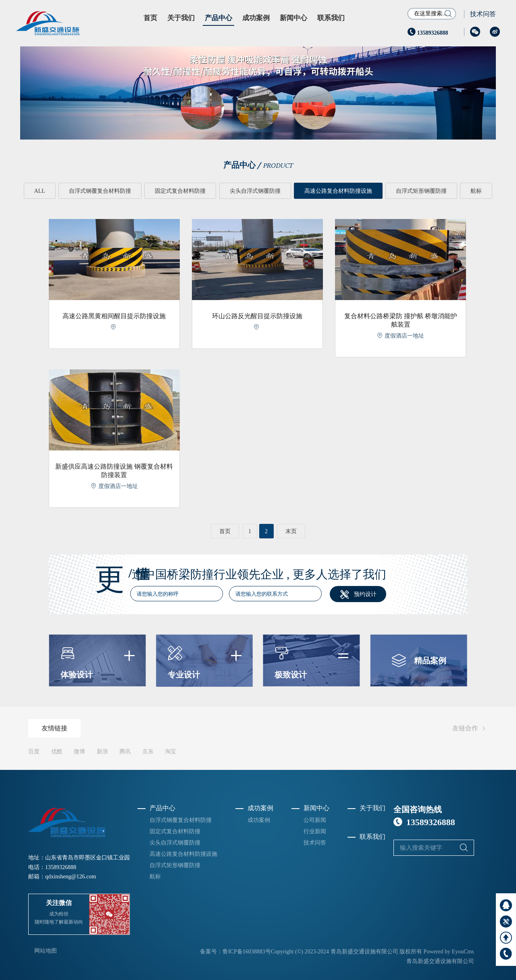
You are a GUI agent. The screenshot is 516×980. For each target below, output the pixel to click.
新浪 (102, 751)
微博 (79, 751)
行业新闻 (315, 831)
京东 (148, 751)
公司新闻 (315, 820)
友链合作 (470, 728)
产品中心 (218, 18)
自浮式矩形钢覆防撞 (422, 191)
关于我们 (181, 18)
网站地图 (46, 951)
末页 (291, 531)
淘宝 (171, 751)
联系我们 (331, 18)
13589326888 (428, 33)
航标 (476, 191)
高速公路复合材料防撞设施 (338, 191)
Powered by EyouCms (448, 952)
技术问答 (483, 14)
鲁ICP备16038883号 (247, 952)
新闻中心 (293, 18)
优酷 (57, 751)
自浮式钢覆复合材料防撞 (100, 191)
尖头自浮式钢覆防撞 (255, 191)
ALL (39, 191)
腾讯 (125, 751)
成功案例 (256, 18)
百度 (34, 751)
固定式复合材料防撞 (180, 191)
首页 (150, 18)
